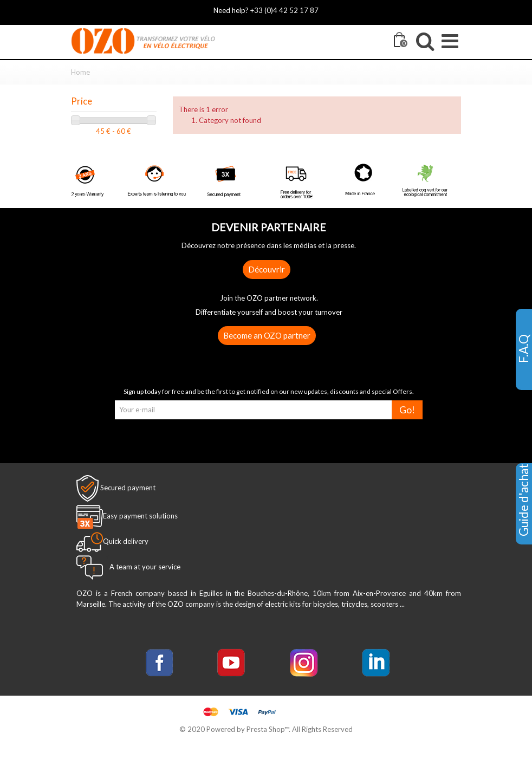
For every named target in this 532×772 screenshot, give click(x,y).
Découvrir (267, 269)
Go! (407, 410)
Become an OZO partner (267, 335)
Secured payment (128, 488)
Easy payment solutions (140, 516)
